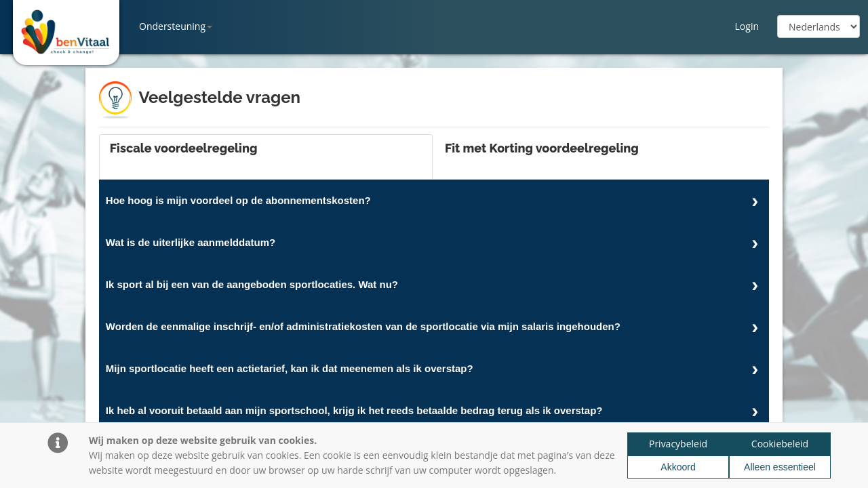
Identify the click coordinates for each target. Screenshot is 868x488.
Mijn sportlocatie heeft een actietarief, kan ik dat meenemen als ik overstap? (290, 368)
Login (747, 26)
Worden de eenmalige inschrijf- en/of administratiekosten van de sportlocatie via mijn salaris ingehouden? (363, 326)
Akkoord (678, 467)
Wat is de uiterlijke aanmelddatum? (191, 242)
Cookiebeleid (780, 444)
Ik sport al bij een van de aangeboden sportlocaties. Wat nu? (252, 284)
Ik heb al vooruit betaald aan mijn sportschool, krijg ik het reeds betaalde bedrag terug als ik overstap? (354, 410)
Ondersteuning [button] (176, 26)
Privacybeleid (678, 444)
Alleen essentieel (780, 467)
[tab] (266, 157)
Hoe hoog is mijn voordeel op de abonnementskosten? (238, 200)
